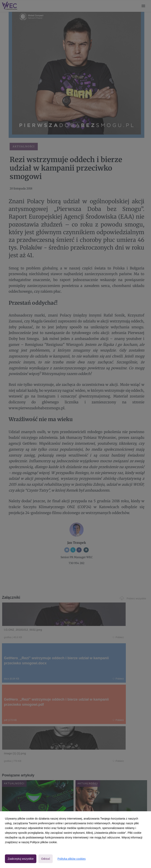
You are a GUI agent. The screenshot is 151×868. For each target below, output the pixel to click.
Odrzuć (46, 859)
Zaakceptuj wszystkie (21, 859)
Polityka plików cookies (71, 859)
